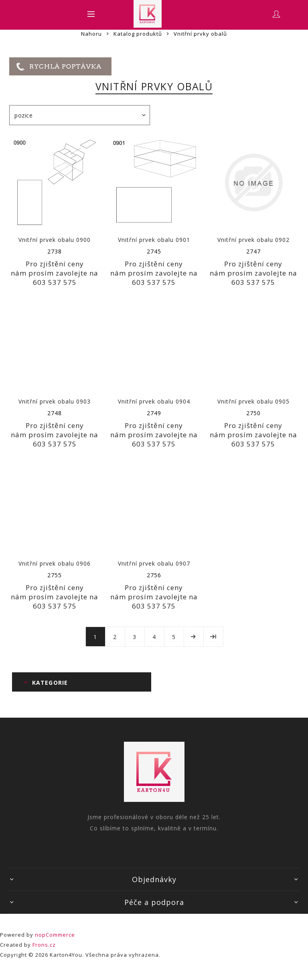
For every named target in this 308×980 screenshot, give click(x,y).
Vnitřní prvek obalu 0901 (154, 240)
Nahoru (91, 34)
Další (194, 637)
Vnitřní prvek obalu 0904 (154, 401)
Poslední (213, 637)
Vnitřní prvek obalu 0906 (55, 563)
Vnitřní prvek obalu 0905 (253, 401)
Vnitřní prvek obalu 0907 (154, 563)
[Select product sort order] (80, 115)
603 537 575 (55, 282)
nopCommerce (55, 935)
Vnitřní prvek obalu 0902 (253, 240)
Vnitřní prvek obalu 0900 (55, 240)
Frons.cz (44, 945)
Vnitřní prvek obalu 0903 (55, 401)
